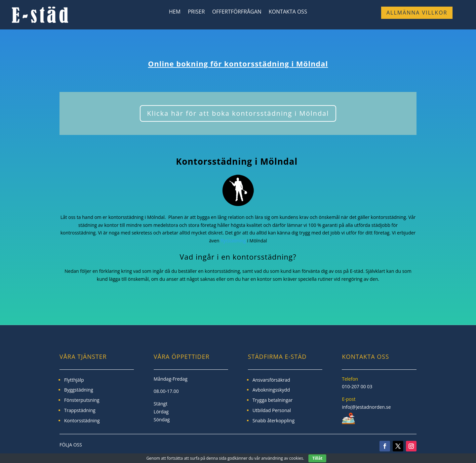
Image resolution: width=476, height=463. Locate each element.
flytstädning (233, 241)
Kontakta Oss (288, 12)
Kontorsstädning (82, 421)
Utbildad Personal (272, 410)
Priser (196, 12)
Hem (175, 12)
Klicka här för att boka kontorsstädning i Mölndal (238, 113)
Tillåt (317, 458)
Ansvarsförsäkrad (271, 380)
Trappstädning (80, 410)
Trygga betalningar (273, 400)
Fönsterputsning (82, 400)
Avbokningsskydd (271, 390)
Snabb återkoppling (274, 421)
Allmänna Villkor (417, 13)
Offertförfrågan (237, 12)
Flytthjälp (74, 380)
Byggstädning (79, 390)
